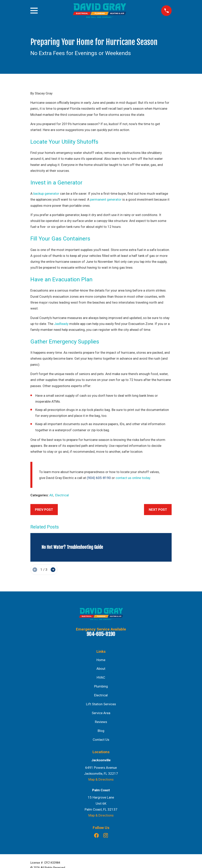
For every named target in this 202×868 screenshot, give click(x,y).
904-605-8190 (101, 634)
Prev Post (44, 510)
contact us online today (133, 478)
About (101, 669)
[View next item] (53, 570)
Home (101, 660)
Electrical (62, 495)
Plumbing (101, 686)
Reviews (101, 722)
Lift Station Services (101, 704)
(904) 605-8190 (99, 478)
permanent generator (106, 199)
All (51, 495)
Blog (101, 731)
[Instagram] (106, 835)
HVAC (101, 677)
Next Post (158, 510)
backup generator (46, 194)
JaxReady (61, 324)
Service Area (101, 713)
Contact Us (101, 740)
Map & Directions (101, 779)
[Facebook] (96, 835)
